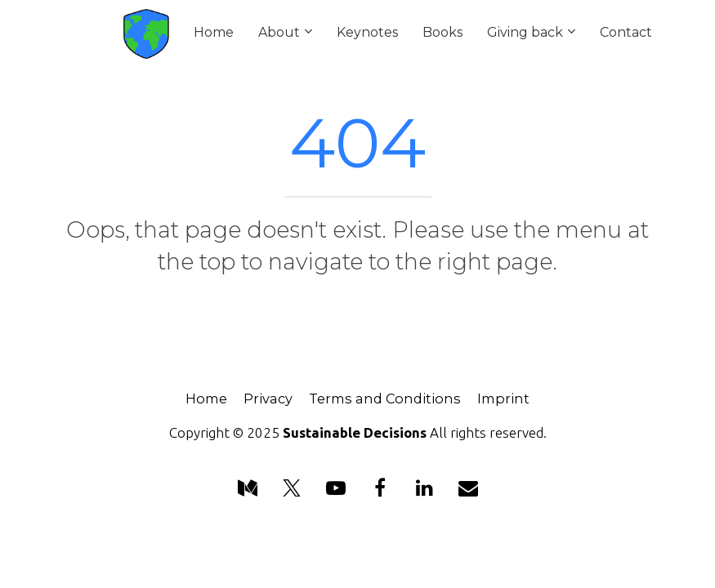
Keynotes (367, 32)
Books (442, 32)
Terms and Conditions (385, 399)
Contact (626, 32)
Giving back (525, 32)
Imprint (503, 399)
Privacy (268, 399)
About (279, 32)
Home (214, 32)
